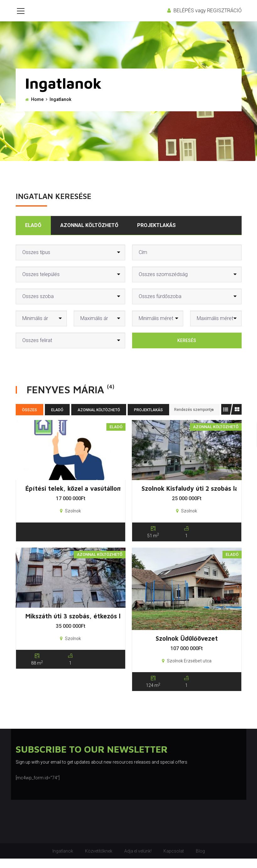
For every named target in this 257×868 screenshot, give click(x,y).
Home (37, 109)
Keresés (187, 350)
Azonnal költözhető (89, 235)
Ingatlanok (63, 860)
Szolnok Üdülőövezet (187, 648)
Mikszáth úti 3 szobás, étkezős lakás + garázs (93, 625)
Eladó (33, 235)
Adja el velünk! (138, 860)
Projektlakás (156, 235)
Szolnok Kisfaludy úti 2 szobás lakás (195, 498)
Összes (29, 419)
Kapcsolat (174, 860)
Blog (200, 860)
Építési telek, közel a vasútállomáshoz (83, 498)
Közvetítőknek (99, 860)
